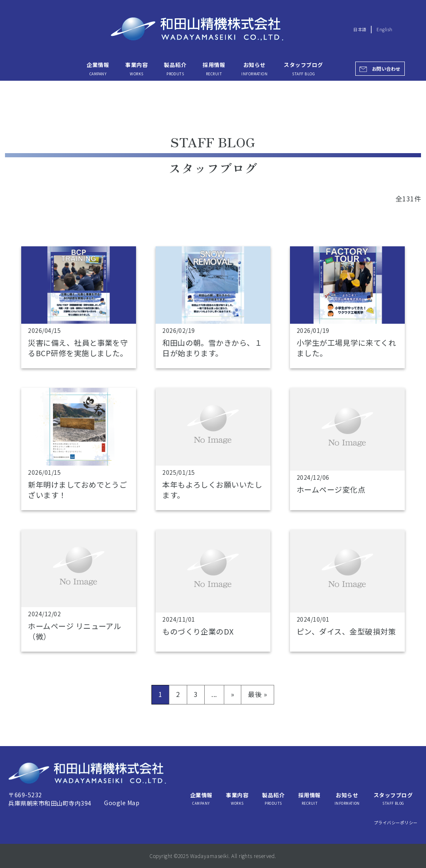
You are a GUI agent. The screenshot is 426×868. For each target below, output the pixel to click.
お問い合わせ (386, 69)
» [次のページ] (233, 694)
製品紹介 (175, 68)
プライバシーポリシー (396, 822)
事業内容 (136, 68)
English (384, 29)
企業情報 (98, 68)
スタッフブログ (303, 68)
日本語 (360, 29)
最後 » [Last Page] (258, 694)
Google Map (122, 803)
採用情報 (214, 68)
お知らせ (254, 68)
